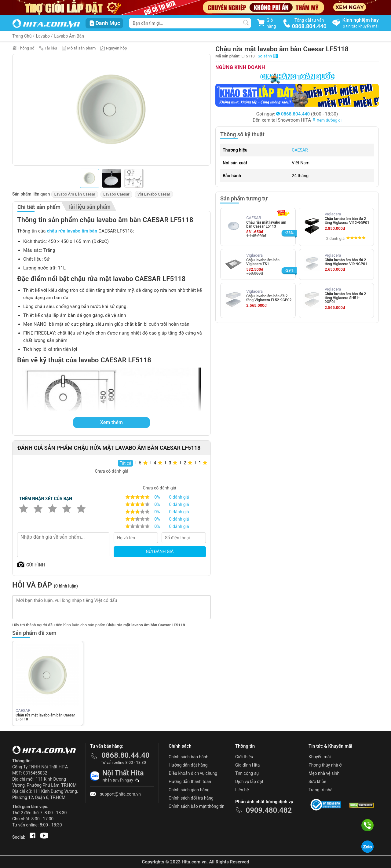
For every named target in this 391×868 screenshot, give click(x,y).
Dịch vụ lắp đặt (249, 782)
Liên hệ (242, 790)
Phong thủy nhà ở (325, 765)
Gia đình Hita (247, 765)
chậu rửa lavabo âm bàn (72, 231)
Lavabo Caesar (116, 194)
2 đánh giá (335, 238)
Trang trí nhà (320, 790)
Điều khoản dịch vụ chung (193, 773)
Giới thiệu (244, 757)
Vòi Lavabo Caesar (154, 194)
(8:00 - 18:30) (307, 114)
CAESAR (300, 150)
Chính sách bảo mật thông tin (197, 806)
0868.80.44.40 (126, 755)
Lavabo (43, 36)
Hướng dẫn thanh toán (190, 782)
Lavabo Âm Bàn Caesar (75, 194)
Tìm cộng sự (247, 773)
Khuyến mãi (320, 757)
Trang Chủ (22, 36)
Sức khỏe (317, 782)
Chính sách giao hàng (189, 790)
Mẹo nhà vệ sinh (324, 773)
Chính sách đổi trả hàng (191, 798)
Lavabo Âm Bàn (69, 36)
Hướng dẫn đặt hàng (188, 765)
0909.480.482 (269, 810)
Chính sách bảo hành (188, 757)
